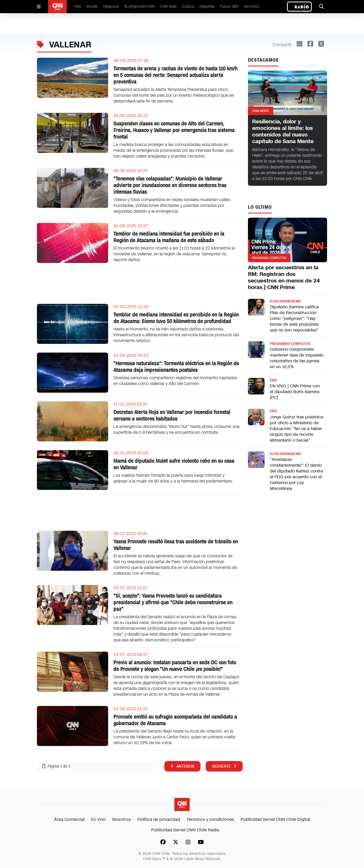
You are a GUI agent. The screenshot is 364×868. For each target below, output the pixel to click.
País (78, 6)
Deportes (207, 6)
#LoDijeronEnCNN (139, 6)
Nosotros (122, 819)
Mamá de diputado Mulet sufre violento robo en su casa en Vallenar (174, 464)
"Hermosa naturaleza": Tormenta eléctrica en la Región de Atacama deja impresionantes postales (176, 367)
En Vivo (98, 819)
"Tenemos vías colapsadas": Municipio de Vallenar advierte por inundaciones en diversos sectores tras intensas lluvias (170, 185)
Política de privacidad (159, 819)
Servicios (251, 6)
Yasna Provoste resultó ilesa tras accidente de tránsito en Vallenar (176, 545)
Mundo (92, 6)
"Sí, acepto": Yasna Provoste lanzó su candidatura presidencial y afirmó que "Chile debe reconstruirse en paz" (173, 602)
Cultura (188, 6)
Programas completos (290, 344)
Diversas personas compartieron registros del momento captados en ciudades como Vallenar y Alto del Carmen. (175, 381)
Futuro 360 (229, 6)
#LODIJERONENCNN (285, 301)
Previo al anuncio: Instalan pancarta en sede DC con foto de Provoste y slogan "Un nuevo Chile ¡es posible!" (175, 666)
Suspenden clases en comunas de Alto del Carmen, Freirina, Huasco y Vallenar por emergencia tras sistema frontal (174, 130)
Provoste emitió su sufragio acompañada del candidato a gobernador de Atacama (175, 720)
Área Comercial (69, 819)
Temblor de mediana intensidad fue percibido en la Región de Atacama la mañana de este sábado (169, 237)
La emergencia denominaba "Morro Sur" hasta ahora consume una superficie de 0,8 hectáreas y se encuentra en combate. (176, 429)
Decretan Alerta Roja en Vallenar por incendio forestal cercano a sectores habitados (172, 415)
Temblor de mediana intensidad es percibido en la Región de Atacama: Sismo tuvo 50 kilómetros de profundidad (176, 318)
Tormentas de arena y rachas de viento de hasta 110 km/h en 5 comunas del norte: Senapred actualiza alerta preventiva (175, 75)
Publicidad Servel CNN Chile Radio (185, 830)
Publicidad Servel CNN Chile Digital (275, 819)
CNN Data (168, 6)
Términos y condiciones (210, 819)
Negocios (111, 6)
